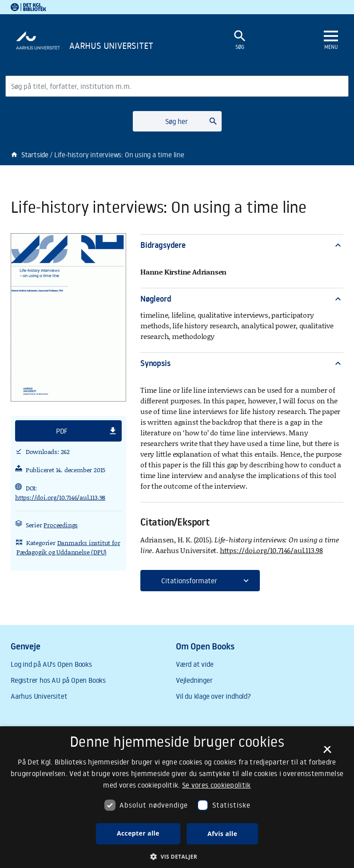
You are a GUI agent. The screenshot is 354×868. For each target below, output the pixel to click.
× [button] (327, 753)
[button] (68, 431)
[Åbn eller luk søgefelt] (240, 40)
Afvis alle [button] (222, 834)
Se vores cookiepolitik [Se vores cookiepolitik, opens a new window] (217, 785)
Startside (30, 155)
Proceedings (61, 525)
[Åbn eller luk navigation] (331, 40)
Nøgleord (242, 299)
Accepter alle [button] (138, 833)
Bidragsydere (242, 245)
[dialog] (177, 797)
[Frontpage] (107, 47)
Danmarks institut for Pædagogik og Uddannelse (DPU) (68, 547)
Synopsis (242, 363)
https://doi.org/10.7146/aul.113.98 (60, 497)
